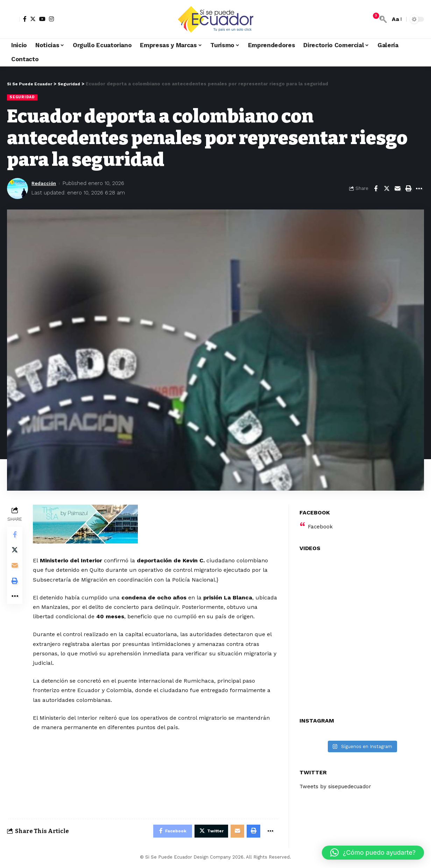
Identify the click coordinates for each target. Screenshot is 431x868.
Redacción (45, 184)
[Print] (408, 189)
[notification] (373, 19)
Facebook (321, 523)
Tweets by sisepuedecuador (337, 783)
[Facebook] (25, 19)
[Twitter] (33, 19)
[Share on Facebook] (376, 189)
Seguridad (23, 97)
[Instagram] (51, 19)
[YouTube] (42, 19)
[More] (419, 189)
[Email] (397, 189)
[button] (373, 853)
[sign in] (13, 19)
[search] (383, 19)
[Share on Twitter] (387, 189)
